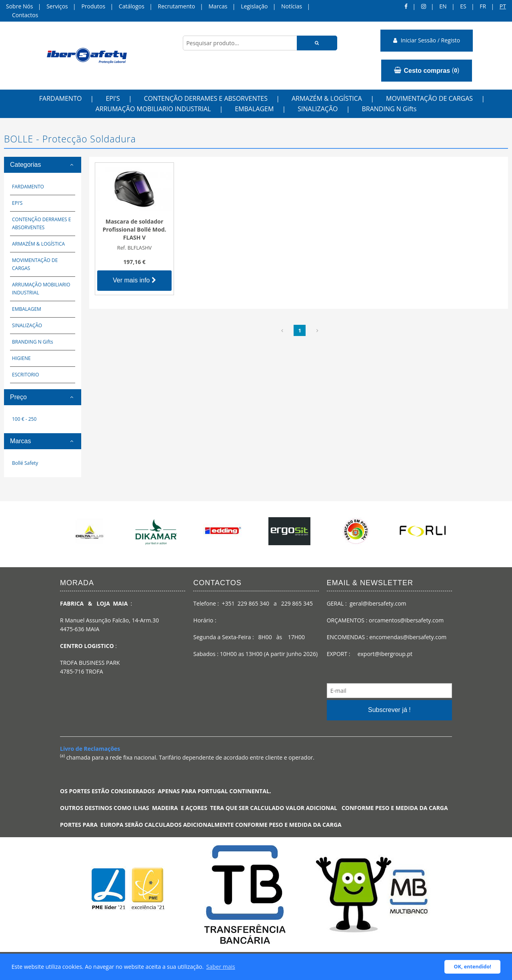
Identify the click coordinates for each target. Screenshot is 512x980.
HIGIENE (21, 358)
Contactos (25, 15)
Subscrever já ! (389, 710)
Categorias (25, 165)
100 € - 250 (24, 419)
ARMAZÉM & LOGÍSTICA (327, 98)
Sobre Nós (20, 6)
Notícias (292, 6)
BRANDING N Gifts (389, 109)
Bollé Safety (25, 463)
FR (483, 6)
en (443, 6)
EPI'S (113, 98)
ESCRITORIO (26, 375)
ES (463, 6)
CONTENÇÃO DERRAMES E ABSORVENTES (206, 98)
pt (503, 6)
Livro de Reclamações (90, 749)
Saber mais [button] (221, 967)
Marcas (218, 6)
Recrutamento (177, 6)
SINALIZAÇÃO (318, 109)
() (427, 70)
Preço (18, 397)
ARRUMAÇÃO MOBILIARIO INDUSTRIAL (153, 109)
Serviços (57, 6)
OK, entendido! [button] (473, 967)
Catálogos (132, 6)
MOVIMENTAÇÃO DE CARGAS (429, 98)
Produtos (93, 6)
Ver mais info (134, 280)
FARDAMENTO (61, 98)
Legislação (254, 6)
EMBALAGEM (254, 109)
